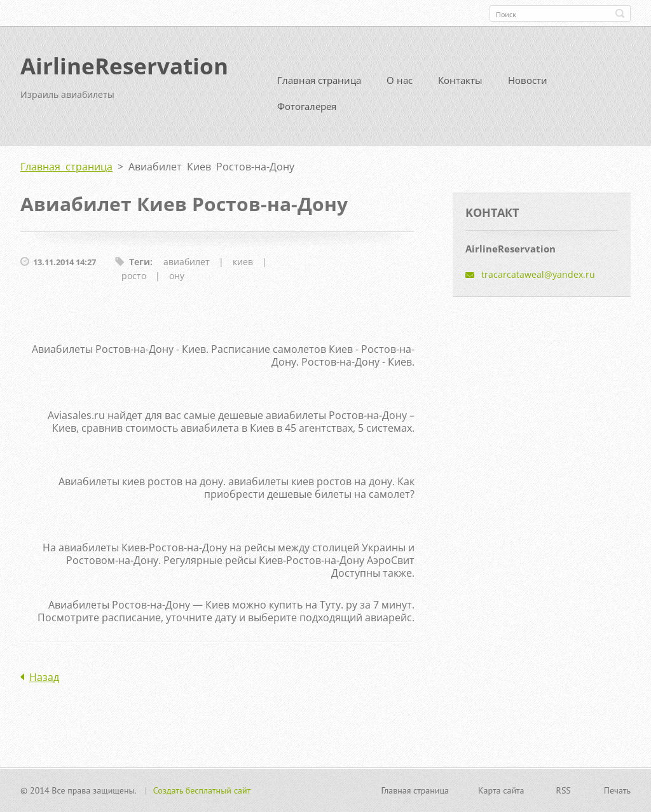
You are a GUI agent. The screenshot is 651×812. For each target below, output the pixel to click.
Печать (617, 790)
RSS (564, 790)
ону (177, 276)
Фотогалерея (307, 106)
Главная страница (319, 80)
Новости (528, 80)
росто (134, 276)
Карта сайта (501, 790)
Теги (140, 262)
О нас (400, 80)
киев (243, 262)
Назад (44, 677)
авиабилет (187, 262)
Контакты (460, 80)
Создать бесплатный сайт (202, 790)
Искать (620, 13)
